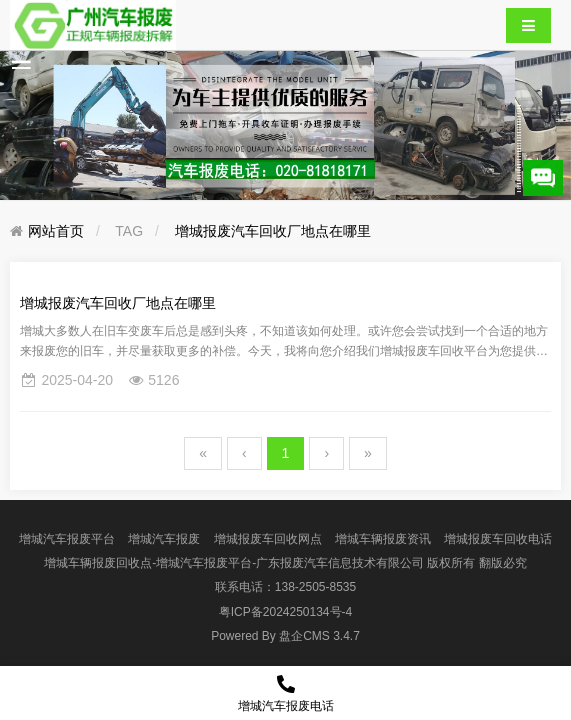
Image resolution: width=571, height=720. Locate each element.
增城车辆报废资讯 (383, 539)
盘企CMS (285, 636)
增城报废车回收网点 (268, 539)
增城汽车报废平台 (67, 539)
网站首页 (56, 231)
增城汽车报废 (164, 539)
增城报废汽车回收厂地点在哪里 (273, 231)
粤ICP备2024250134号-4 (285, 612)
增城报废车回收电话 (498, 539)
